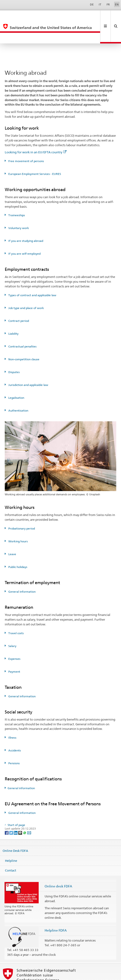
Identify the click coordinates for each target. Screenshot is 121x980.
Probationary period (21, 507)
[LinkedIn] (16, 811)
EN (117, 4)
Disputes (14, 350)
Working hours (18, 520)
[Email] (29, 811)
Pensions (14, 742)
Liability (13, 312)
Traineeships (16, 194)
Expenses (14, 637)
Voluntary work (18, 206)
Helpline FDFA (56, 909)
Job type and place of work (26, 286)
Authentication (18, 389)
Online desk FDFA (58, 865)
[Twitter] (12, 811)
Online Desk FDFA (15, 829)
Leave (12, 532)
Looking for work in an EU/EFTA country (36, 131)
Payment (14, 650)
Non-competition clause (23, 338)
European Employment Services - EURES (34, 152)
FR (108, 4)
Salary (12, 624)
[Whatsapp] (25, 811)
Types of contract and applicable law (32, 274)
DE (92, 4)
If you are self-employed (24, 232)
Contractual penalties (22, 325)
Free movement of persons (26, 139)
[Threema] (21, 811)
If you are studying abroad (25, 219)
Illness (12, 716)
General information (22, 570)
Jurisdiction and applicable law (28, 363)
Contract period (18, 299)
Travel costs (16, 612)
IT (100, 4)
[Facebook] (7, 811)
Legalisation (16, 376)
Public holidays (17, 545)
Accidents (14, 729)
